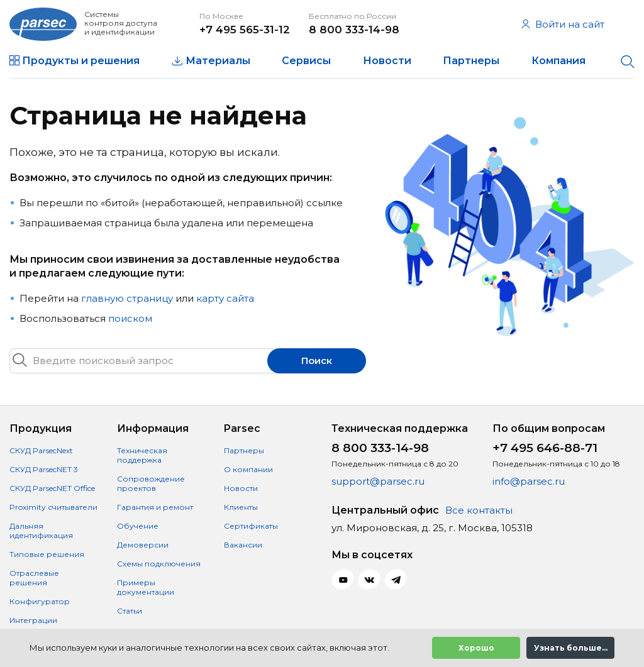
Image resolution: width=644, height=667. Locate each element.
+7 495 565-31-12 (245, 30)
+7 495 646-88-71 (545, 448)
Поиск (317, 361)
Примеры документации (146, 587)
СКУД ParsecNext (41, 450)
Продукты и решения (81, 61)
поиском (130, 318)
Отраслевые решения (34, 578)
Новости (387, 61)
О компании (248, 469)
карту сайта (225, 298)
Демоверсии (143, 545)
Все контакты (479, 510)
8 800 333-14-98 (354, 30)
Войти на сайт (563, 24)
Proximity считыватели (53, 507)
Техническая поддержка (142, 455)
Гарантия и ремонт (155, 507)
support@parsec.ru (378, 481)
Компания (558, 61)
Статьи (130, 611)
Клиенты (241, 507)
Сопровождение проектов (151, 483)
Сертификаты (251, 526)
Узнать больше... (571, 648)
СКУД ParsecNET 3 (44, 469)
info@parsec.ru (529, 481)
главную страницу (127, 298)
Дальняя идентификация (41, 531)
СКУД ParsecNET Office (52, 488)
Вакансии (243, 545)
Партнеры (471, 61)
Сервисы (306, 61)
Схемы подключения (159, 564)
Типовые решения (47, 554)
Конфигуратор (40, 601)
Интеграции (33, 620)
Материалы (218, 61)
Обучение (138, 526)
